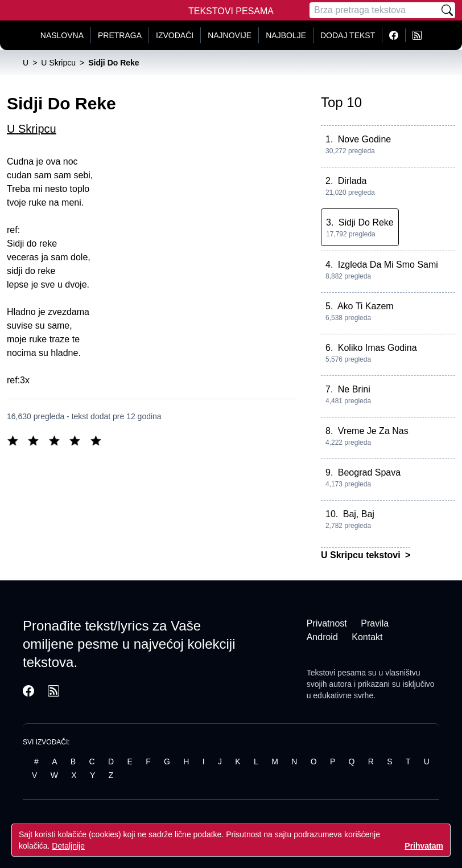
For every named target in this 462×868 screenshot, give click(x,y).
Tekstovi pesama (336, 673)
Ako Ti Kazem (366, 306)
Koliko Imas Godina (378, 348)
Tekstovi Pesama (231, 11)
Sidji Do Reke (366, 222)
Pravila (375, 623)
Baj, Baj (359, 514)
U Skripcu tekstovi (362, 555)
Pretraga (120, 35)
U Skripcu (32, 129)
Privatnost (327, 623)
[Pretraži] (447, 10)
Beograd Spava (369, 472)
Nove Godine (364, 139)
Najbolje (286, 35)
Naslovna (62, 35)
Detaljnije (68, 846)
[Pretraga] (374, 10)
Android (322, 637)
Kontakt (367, 637)
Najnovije (230, 35)
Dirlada (352, 181)
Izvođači (175, 35)
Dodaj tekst (348, 35)
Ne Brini (354, 389)
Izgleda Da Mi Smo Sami (388, 265)
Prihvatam (424, 846)
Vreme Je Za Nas (373, 431)
